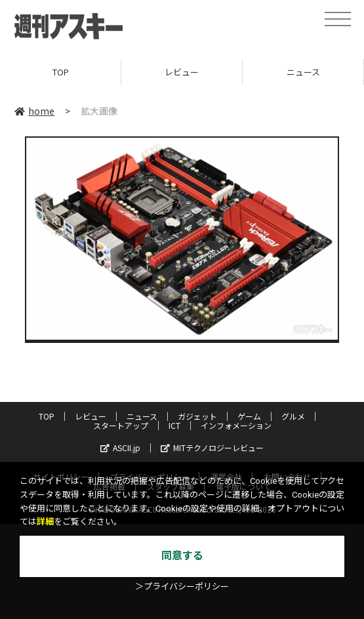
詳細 (45, 522)
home (34, 111)
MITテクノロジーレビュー (212, 448)
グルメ (293, 416)
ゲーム (249, 416)
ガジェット (197, 416)
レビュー (182, 72)
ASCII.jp (120, 448)
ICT (174, 425)
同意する (182, 556)
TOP (61, 72)
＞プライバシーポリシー (182, 587)
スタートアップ (121, 425)
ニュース (303, 72)
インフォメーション (236, 425)
